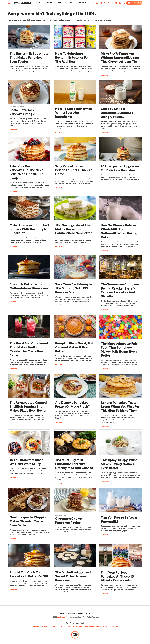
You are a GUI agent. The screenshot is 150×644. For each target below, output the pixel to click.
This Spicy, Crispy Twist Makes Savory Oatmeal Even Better (119, 464)
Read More (13, 75)
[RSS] (124, 3)
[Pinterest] (112, 3)
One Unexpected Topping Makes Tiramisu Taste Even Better (29, 521)
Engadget (36, 627)
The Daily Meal (101, 627)
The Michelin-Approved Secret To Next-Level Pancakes (73, 576)
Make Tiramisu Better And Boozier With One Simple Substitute (29, 229)
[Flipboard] (108, 3)
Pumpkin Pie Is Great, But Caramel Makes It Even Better (74, 347)
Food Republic (69, 627)
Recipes (40, 3)
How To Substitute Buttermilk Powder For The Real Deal (72, 58)
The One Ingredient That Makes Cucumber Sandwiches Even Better (73, 229)
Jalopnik (44, 627)
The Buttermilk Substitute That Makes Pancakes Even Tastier (29, 58)
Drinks (61, 3)
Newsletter (134, 3)
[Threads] (105, 3)
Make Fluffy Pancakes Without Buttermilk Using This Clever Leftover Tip (120, 58)
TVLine (52, 627)
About (63, 613)
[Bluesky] (116, 3)
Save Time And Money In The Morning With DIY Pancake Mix (74, 288)
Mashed (79, 627)
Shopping (82, 3)
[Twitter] (97, 3)
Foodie (59, 627)
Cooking (50, 3)
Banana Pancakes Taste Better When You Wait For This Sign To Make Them (120, 407)
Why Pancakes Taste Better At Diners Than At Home (74, 170)
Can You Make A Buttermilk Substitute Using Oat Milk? (117, 113)
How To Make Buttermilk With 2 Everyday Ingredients (74, 113)
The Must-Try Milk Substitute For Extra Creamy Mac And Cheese (74, 464)
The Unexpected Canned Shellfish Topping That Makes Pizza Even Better (28, 406)
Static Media (62, 617)
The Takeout (113, 627)
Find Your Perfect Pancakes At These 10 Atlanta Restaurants (117, 576)
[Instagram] (101, 3)
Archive (72, 613)
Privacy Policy (84, 613)
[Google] (120, 3)
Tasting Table (89, 627)
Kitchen (71, 3)
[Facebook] (93, 3)
